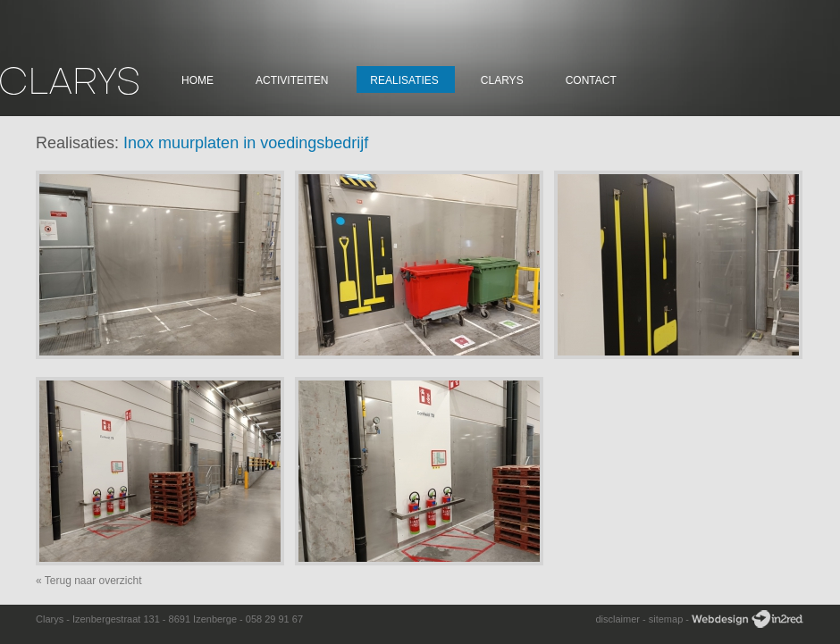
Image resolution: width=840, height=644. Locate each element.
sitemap (666, 619)
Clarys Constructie (69, 81)
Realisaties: (77, 143)
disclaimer (617, 619)
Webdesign (747, 619)
